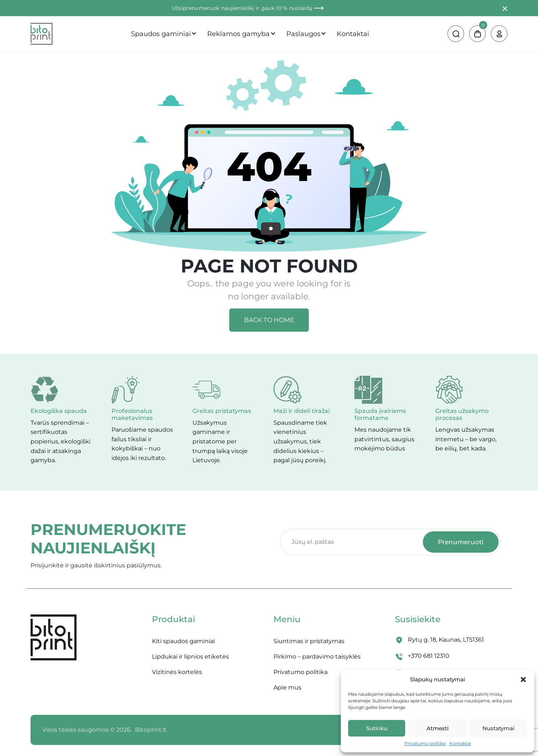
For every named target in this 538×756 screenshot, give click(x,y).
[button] (523, 680)
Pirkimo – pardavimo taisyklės (317, 657)
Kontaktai (460, 743)
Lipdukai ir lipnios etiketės (190, 657)
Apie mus (287, 687)
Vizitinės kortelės (177, 672)
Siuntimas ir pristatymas (309, 641)
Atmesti (438, 728)
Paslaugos (303, 34)
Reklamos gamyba (238, 34)
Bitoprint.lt (151, 730)
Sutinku (377, 728)
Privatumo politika (425, 743)
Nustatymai (498, 728)
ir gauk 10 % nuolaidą (290, 8)
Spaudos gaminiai (161, 34)
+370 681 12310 (429, 656)
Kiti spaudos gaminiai (183, 641)
